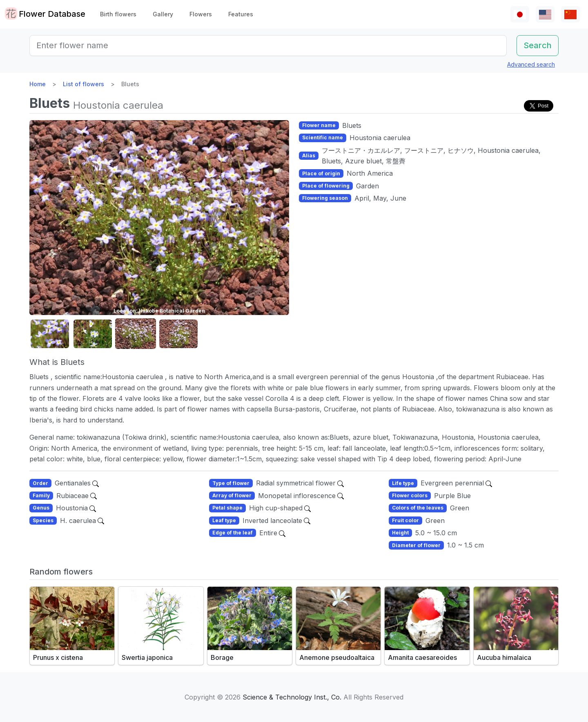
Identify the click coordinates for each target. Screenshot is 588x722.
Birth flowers (118, 14)
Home (38, 84)
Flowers (201, 14)
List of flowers (84, 84)
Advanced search (531, 64)
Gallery (163, 14)
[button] (50, 334)
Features (241, 14)
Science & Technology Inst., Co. (292, 697)
